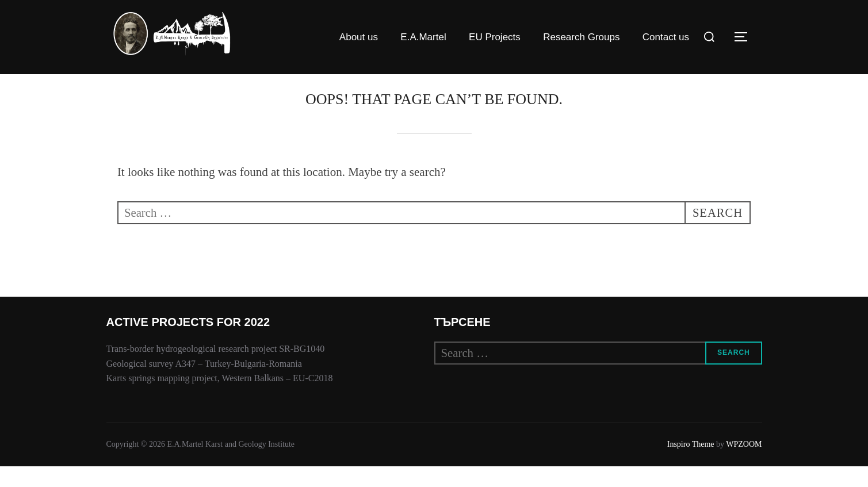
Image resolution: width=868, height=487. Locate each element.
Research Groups (581, 37)
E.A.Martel (423, 37)
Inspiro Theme (691, 465)
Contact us (666, 37)
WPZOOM (744, 465)
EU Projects (495, 37)
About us (359, 37)
